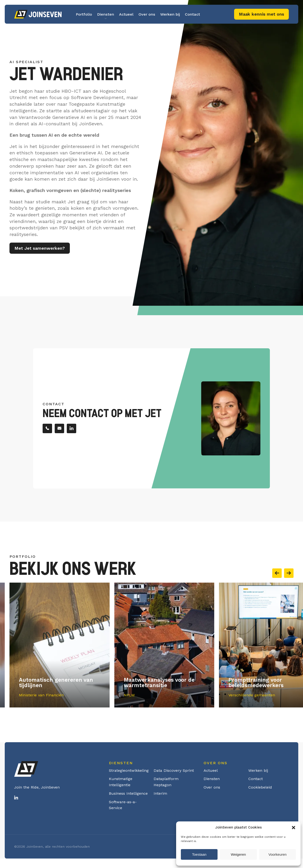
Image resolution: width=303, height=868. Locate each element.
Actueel (126, 14)
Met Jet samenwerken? (40, 250)
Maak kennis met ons (261, 14)
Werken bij (170, 14)
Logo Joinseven (38, 14)
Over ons (147, 14)
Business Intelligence (128, 793)
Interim (160, 793)
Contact (192, 14)
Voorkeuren (278, 854)
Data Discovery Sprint (174, 770)
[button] (294, 828)
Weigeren (238, 854)
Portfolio (84, 14)
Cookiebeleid (260, 787)
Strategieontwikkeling (129, 770)
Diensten (106, 14)
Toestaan (199, 854)
